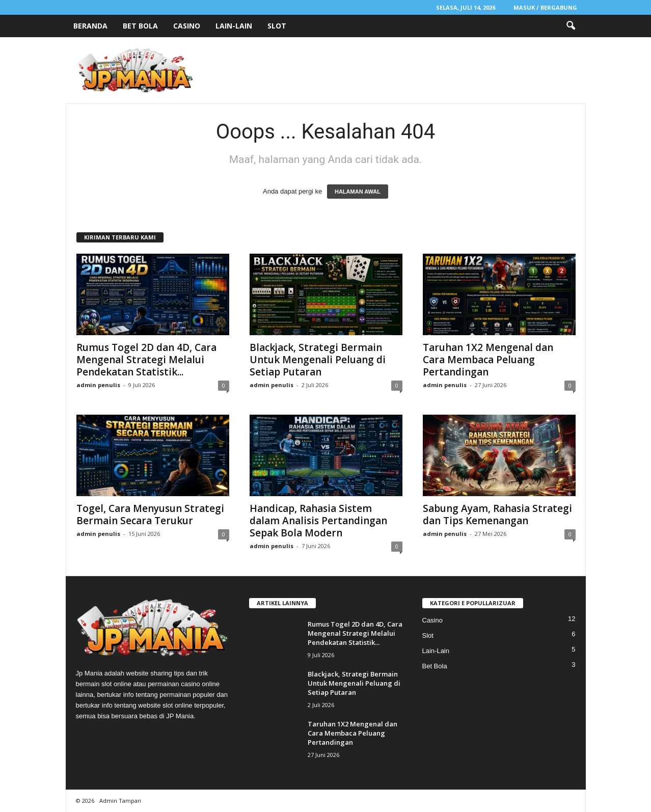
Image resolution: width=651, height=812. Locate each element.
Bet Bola (140, 26)
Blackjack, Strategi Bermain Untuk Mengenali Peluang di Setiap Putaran (318, 360)
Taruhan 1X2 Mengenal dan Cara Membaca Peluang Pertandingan (488, 360)
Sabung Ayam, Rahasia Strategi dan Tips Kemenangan (497, 515)
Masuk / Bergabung (545, 7)
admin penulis (98, 385)
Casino (187, 26)
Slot (277, 26)
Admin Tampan (120, 801)
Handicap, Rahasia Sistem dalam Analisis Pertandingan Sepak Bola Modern (318, 521)
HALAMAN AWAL (358, 192)
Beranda (90, 26)
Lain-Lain (234, 26)
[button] (571, 26)
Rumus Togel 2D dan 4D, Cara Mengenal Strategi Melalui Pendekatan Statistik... (146, 360)
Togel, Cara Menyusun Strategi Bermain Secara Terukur (150, 515)
